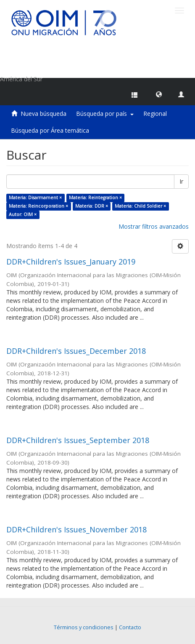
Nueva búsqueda (43, 114)
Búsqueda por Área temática (50, 130)
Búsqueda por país (105, 114)
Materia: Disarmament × (35, 198)
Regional (155, 114)
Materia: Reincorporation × (38, 206)
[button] (159, 94)
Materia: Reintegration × (95, 198)
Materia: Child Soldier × (140, 206)
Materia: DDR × (92, 206)
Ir (181, 181)
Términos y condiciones (84, 627)
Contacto (130, 627)
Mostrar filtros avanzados (154, 226)
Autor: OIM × (23, 214)
